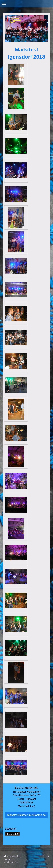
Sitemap (8, 859)
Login (46, 856)
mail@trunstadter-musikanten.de (26, 815)
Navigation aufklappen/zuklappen (26, 4)
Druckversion (12, 856)
